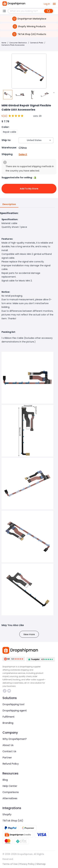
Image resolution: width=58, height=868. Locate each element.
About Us (8, 745)
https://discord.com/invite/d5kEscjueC (9, 691)
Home (4, 43)
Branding (8, 723)
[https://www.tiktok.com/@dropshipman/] (5, 691)
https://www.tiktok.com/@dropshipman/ (5, 691)
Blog (5, 780)
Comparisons (11, 792)
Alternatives (10, 798)
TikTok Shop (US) (13, 821)
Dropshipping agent (15, 711)
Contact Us (9, 751)
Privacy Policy (27, 864)
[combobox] (31, 140)
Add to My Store (29, 189)
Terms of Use (10, 864)
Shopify (7, 814)
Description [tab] (9, 204)
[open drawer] (54, 4)
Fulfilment (9, 717)
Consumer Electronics (18, 43)
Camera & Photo (37, 43)
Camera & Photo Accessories (13, 45)
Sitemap (41, 864)
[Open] (50, 140)
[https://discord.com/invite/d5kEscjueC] (9, 691)
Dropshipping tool (13, 704)
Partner (7, 758)
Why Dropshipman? (15, 739)
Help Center (10, 786)
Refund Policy (11, 764)
